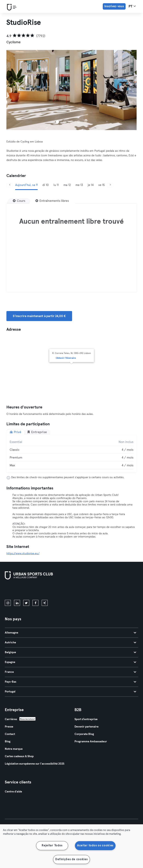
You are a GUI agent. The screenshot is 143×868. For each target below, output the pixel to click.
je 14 (91, 185)
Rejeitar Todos (52, 846)
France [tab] (70, 672)
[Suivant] (110, 185)
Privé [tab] (15, 432)
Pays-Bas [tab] (70, 682)
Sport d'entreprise (86, 719)
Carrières (11, 719)
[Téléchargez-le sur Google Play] (48, 590)
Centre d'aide (13, 792)
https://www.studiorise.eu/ (23, 554)
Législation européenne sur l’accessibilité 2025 (35, 764)
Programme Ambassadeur (91, 742)
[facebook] (35, 603)
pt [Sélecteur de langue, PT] (132, 6)
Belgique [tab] (70, 652)
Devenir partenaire (87, 727)
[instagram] (8, 603)
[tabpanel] (71, 454)
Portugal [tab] (70, 692)
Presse (9, 727)
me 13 (79, 185)
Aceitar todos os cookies (95, 846)
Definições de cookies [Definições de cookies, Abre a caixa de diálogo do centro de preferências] (71, 859)
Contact (10, 734)
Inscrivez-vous (114, 6)
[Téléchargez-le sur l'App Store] (18, 590)
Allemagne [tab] (70, 633)
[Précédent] (10, 185)
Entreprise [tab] (37, 432)
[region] (71, 846)
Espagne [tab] (70, 662)
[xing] (45, 603)
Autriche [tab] (70, 643)
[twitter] (26, 603)
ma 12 (67, 185)
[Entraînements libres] (52, 201)
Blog (8, 742)
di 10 (46, 185)
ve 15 (102, 185)
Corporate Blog (84, 734)
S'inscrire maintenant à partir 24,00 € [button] (39, 316)
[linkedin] (17, 603)
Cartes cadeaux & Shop (19, 756)
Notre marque (14, 749)
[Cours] (19, 201)
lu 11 (56, 185)
